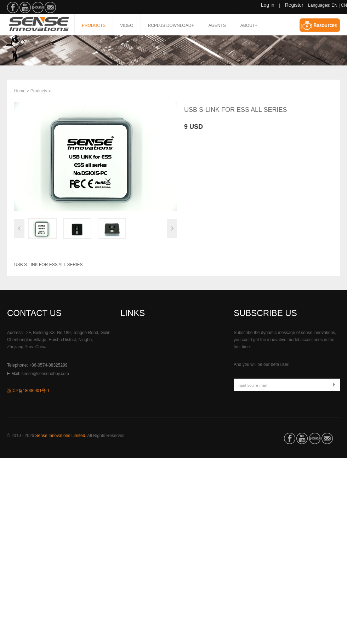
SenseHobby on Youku (38, 7)
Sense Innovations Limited (60, 436)
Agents (217, 25)
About (249, 25)
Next (172, 228)
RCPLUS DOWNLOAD (171, 25)
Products (94, 25)
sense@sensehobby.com (45, 374)
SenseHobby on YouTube (25, 7)
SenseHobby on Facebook (13, 7)
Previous (19, 228)
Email (50, 7)
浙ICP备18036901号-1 (28, 391)
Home (20, 91)
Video (127, 25)
